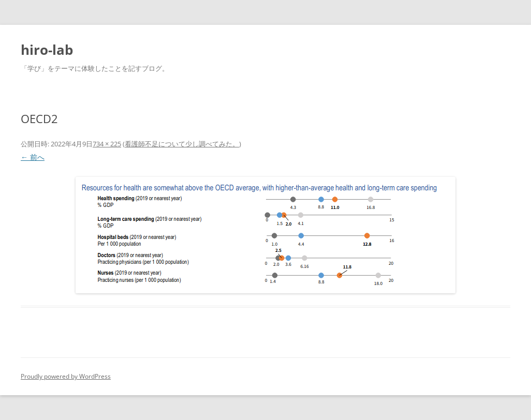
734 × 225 (107, 144)
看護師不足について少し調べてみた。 (182, 144)
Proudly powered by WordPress (66, 376)
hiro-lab (47, 50)
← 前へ (33, 157)
